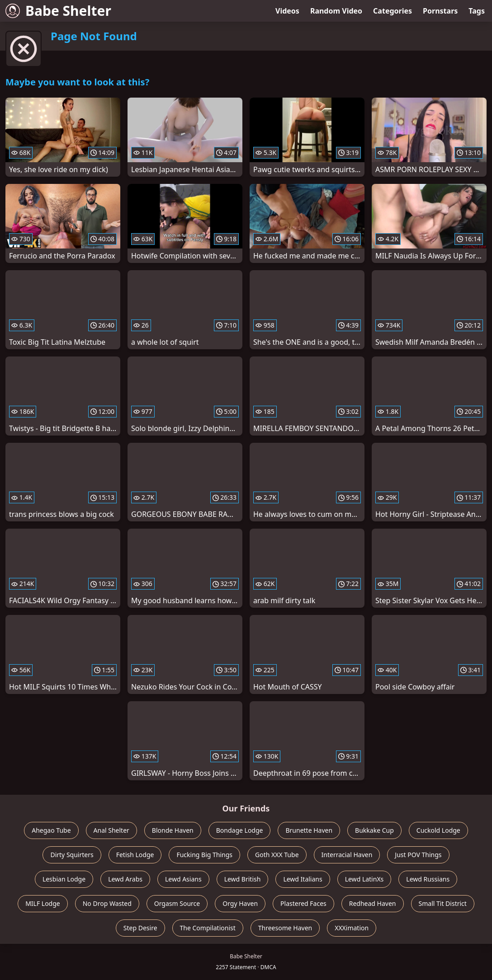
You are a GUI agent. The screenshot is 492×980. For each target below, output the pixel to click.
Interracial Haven (347, 855)
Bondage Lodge (240, 830)
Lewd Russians (428, 879)
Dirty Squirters (72, 855)
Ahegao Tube (51, 830)
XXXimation (352, 928)
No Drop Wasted (107, 903)
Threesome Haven (285, 928)
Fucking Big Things (204, 855)
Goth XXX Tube (277, 855)
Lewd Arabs (125, 879)
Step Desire (140, 928)
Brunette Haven (309, 830)
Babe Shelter (58, 11)
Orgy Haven (240, 903)
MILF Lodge (43, 903)
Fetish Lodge (135, 855)
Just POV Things (418, 855)
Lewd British (243, 879)
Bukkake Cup (374, 830)
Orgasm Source (177, 903)
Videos (287, 11)
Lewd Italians (303, 879)
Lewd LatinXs (364, 879)
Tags (477, 11)
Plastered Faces (303, 903)
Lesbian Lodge (64, 879)
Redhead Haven (373, 903)
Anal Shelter (111, 830)
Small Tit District (443, 903)
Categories (393, 11)
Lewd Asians (183, 879)
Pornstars (440, 11)
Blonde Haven (173, 830)
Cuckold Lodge (438, 830)
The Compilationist (208, 928)
